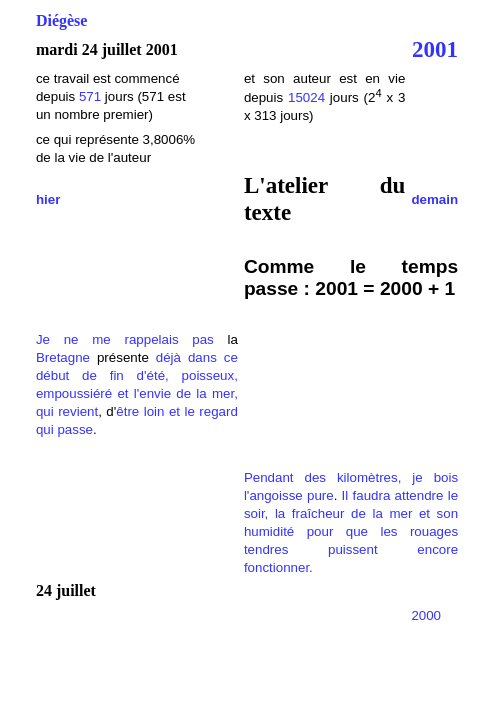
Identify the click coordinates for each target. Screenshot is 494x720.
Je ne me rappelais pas (125, 339)
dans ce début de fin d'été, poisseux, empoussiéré (137, 375)
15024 (306, 97)
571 (90, 96)
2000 (426, 615)
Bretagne (63, 357)
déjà (168, 357)
